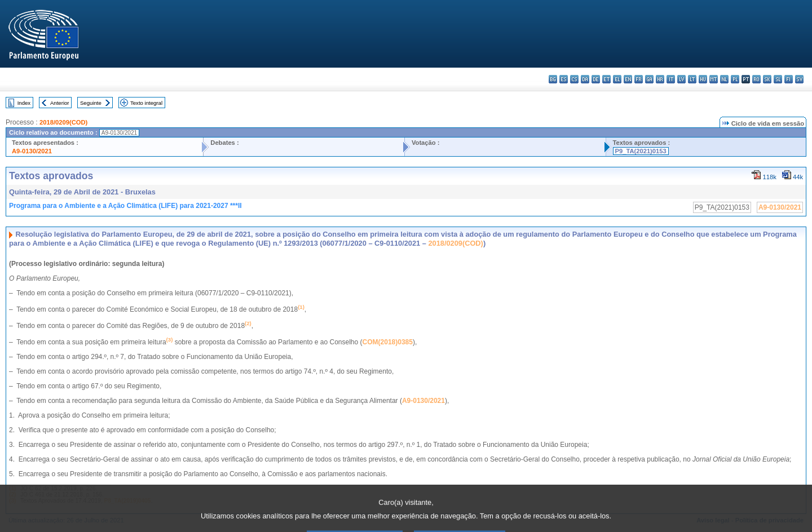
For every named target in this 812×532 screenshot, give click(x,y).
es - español (564, 79)
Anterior (60, 103)
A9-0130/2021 (32, 151)
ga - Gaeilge (649, 79)
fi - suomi (789, 79)
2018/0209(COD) (63, 122)
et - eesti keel (606, 79)
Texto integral (146, 103)
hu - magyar (703, 79)
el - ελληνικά (617, 79)
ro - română (756, 79)
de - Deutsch (596, 79)
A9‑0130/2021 (423, 401)
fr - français (639, 79)
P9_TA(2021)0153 (641, 151)
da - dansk (585, 79)
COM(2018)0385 (388, 342)
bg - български (553, 79)
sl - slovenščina (778, 79)
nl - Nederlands (724, 79)
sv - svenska (799, 79)
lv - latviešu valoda (681, 79)
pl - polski (735, 79)
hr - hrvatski (660, 79)
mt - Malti (714, 79)
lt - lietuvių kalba (692, 79)
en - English (628, 79)
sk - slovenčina (767, 79)
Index (24, 103)
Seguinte (91, 103)
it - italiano (671, 79)
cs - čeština (574, 79)
